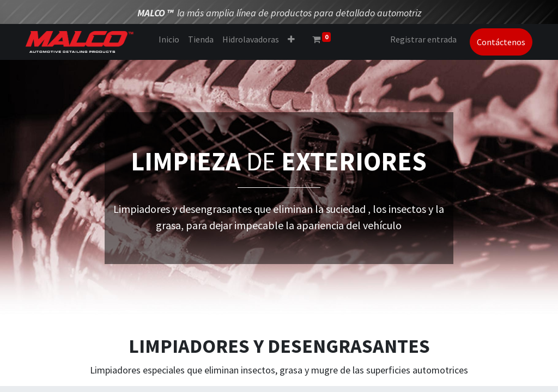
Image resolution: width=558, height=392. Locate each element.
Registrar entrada (423, 39)
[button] (291, 39)
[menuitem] (169, 39)
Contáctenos (501, 42)
